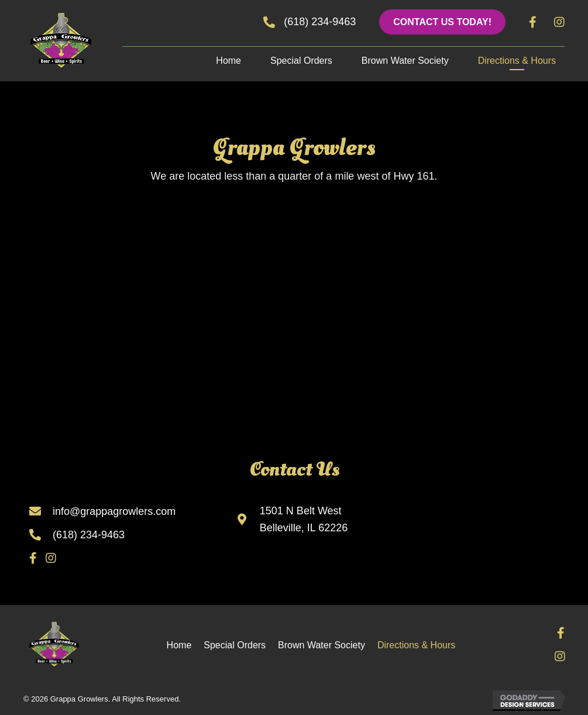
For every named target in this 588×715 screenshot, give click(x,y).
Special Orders (235, 645)
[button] (442, 22)
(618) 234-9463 (89, 535)
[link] (228, 63)
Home (179, 645)
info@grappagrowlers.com (114, 511)
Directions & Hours (416, 645)
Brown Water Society (321, 645)
